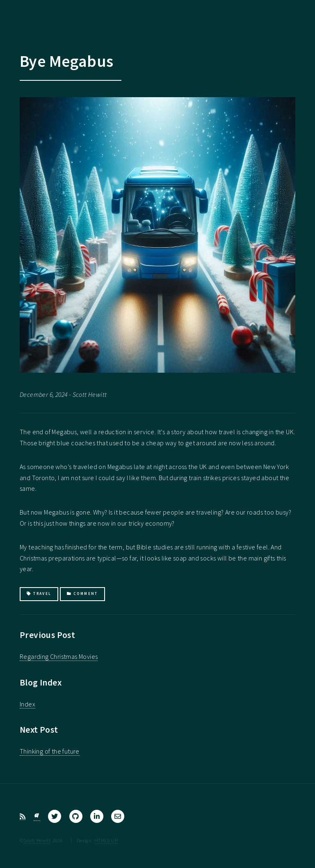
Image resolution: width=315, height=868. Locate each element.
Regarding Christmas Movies (59, 656)
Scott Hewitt (37, 840)
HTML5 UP (106, 840)
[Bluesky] (37, 817)
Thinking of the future (50, 751)
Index (27, 704)
